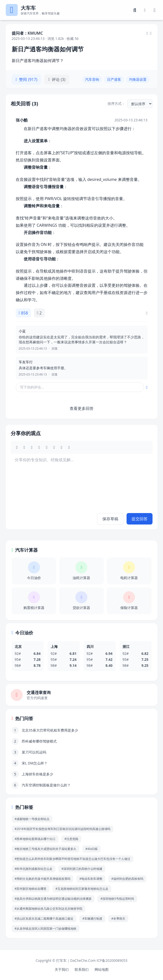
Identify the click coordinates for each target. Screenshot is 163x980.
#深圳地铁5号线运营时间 (117, 899)
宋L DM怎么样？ (35, 763)
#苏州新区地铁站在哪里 (31, 889)
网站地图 (102, 969)
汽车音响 (92, 79)
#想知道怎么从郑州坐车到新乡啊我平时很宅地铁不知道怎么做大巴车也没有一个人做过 (73, 859)
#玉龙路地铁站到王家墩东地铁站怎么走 (82, 889)
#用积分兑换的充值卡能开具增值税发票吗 (43, 879)
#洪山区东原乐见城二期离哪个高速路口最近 (44, 919)
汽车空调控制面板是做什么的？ (46, 785)
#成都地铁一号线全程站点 (32, 819)
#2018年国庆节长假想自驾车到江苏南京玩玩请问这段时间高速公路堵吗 (63, 829)
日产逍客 (114, 79)
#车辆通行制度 (92, 919)
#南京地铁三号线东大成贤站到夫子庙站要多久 (46, 849)
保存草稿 (110, 519)
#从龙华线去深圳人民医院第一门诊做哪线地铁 (46, 929)
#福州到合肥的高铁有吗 (127, 879)
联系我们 (82, 969)
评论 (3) (57, 79)
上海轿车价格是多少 (37, 774)
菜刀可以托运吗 (34, 752)
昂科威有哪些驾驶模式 (39, 741)
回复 (55, 349)
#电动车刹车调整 (91, 879)
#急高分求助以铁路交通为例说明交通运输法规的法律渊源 (53, 899)
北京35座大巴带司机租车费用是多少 (50, 730)
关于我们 (62, 969)
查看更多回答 (82, 408)
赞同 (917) (27, 79)
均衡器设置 (138, 79)
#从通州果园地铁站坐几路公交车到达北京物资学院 (49, 909)
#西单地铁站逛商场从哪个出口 (35, 839)
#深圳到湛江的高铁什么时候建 (82, 869)
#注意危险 (71, 839)
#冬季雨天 (118, 919)
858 (23, 313)
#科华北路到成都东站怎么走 (34, 869)
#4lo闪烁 (91, 849)
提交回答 (140, 519)
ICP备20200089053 (112, 960)
